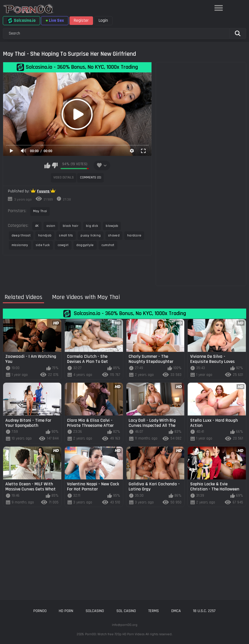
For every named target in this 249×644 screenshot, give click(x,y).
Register (81, 21)
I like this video (47, 165)
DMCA (176, 611)
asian (51, 226)
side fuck (43, 245)
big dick (92, 226)
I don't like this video (55, 165)
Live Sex (55, 21)
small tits (66, 235)
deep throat (21, 235)
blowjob (112, 226)
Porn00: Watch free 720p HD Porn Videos (115, 634)
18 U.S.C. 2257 (204, 611)
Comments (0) (91, 177)
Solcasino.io (21, 21)
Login (103, 21)
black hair (71, 226)
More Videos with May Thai (86, 297)
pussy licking (91, 235)
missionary (20, 245)
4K (37, 226)
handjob (45, 235)
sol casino (126, 611)
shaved (114, 235)
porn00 (40, 611)
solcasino (95, 611)
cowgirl (63, 245)
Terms (153, 611)
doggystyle (85, 245)
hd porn (66, 611)
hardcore (134, 235)
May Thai (40, 211)
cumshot (108, 245)
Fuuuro (44, 191)
